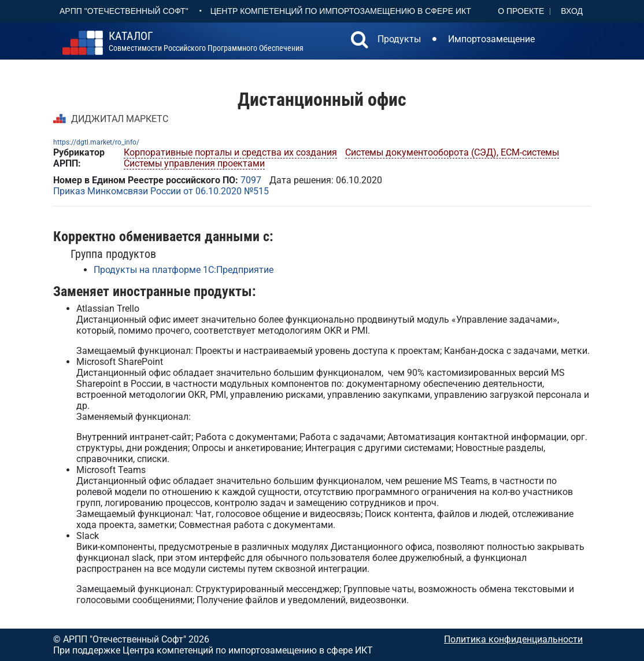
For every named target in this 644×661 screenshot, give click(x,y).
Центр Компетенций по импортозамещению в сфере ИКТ (341, 11)
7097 (251, 180)
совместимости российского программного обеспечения (206, 42)
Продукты (399, 39)
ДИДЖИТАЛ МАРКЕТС (120, 119)
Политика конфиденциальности (513, 639)
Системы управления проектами (194, 163)
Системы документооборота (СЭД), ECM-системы (452, 152)
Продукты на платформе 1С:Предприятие (184, 270)
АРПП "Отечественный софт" (124, 11)
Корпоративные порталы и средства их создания (230, 152)
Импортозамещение (491, 39)
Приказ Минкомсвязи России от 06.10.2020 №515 (161, 191)
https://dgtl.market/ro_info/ (96, 142)
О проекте (521, 11)
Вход (572, 11)
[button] (360, 41)
